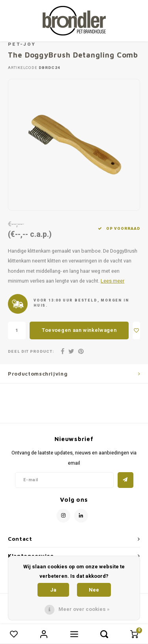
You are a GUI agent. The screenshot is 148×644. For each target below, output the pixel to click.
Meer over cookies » (84, 609)
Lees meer (112, 281)
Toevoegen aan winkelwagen (79, 330)
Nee (94, 590)
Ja (53, 590)
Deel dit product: (31, 352)
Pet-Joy (22, 44)
